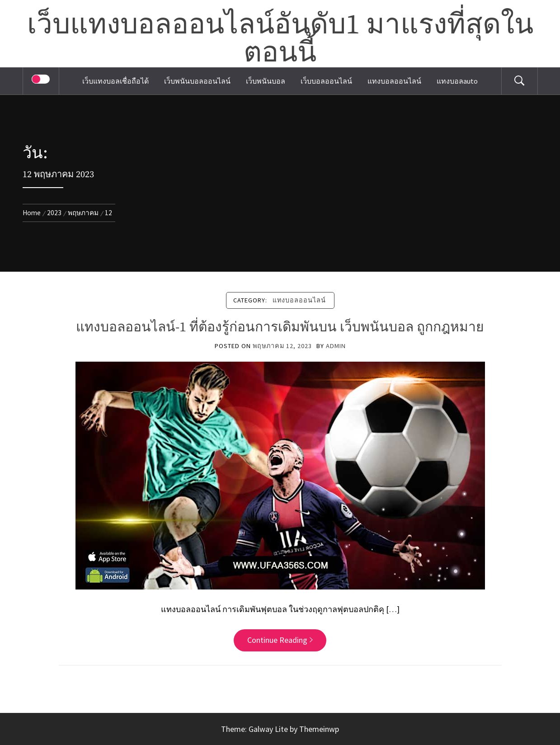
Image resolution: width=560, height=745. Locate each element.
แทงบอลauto (457, 81)
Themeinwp (319, 729)
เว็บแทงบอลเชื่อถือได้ (115, 81)
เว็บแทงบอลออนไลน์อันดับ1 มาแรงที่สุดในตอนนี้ (280, 39)
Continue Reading (280, 640)
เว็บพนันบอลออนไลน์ (197, 81)
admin (336, 346)
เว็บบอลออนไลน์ (326, 81)
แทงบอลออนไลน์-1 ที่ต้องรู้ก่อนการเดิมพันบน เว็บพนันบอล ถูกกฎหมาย (280, 327)
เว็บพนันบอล (266, 81)
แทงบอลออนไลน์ (394, 81)
